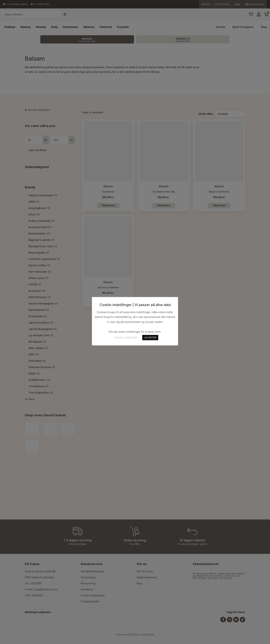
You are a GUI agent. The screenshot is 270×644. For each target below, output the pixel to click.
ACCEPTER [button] (150, 337)
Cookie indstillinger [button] (126, 337)
